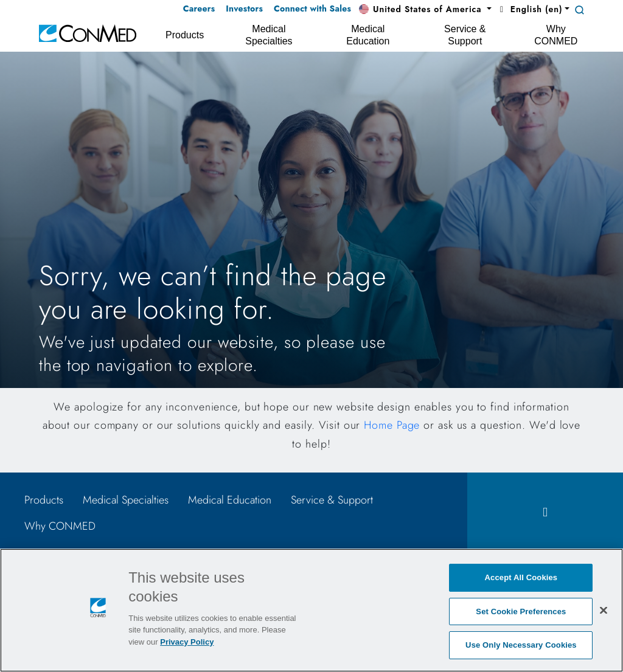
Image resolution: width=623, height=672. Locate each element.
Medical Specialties (126, 500)
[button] (425, 10)
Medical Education (230, 500)
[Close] (604, 610)
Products (44, 500)
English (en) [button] (529, 9)
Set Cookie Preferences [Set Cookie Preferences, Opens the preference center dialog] (521, 611)
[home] (88, 33)
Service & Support (332, 500)
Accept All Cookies (521, 577)
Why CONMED (60, 526)
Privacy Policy (187, 642)
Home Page (392, 425)
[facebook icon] (545, 512)
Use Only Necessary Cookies (521, 645)
